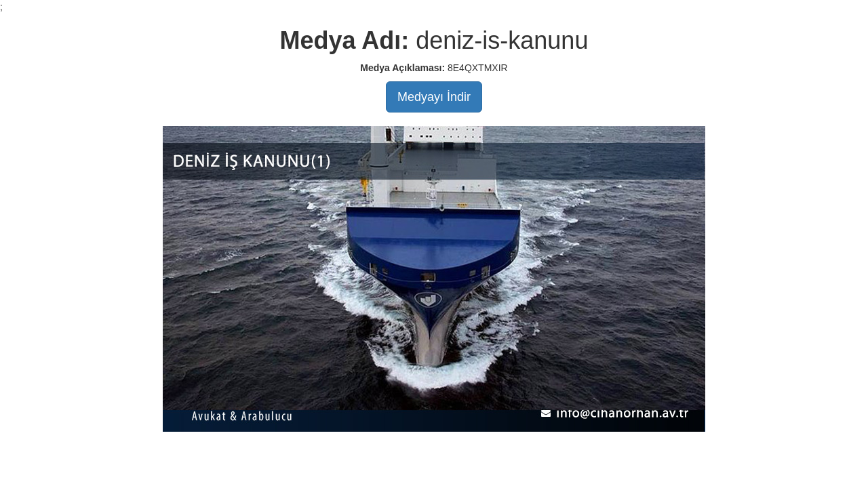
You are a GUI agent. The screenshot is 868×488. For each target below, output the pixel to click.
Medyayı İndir (434, 97)
